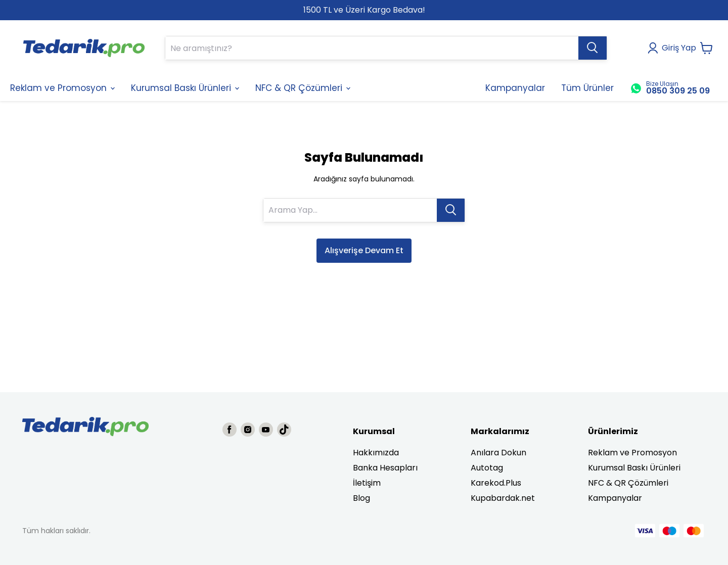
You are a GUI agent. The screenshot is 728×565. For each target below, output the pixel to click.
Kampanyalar (615, 498)
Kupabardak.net (503, 498)
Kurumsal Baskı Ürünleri (634, 468)
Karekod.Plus (496, 483)
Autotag (487, 468)
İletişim (367, 483)
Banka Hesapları (385, 468)
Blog (361, 498)
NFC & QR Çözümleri (628, 483)
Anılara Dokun (498, 453)
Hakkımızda (376, 453)
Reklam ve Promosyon (632, 453)
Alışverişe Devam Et (364, 250)
